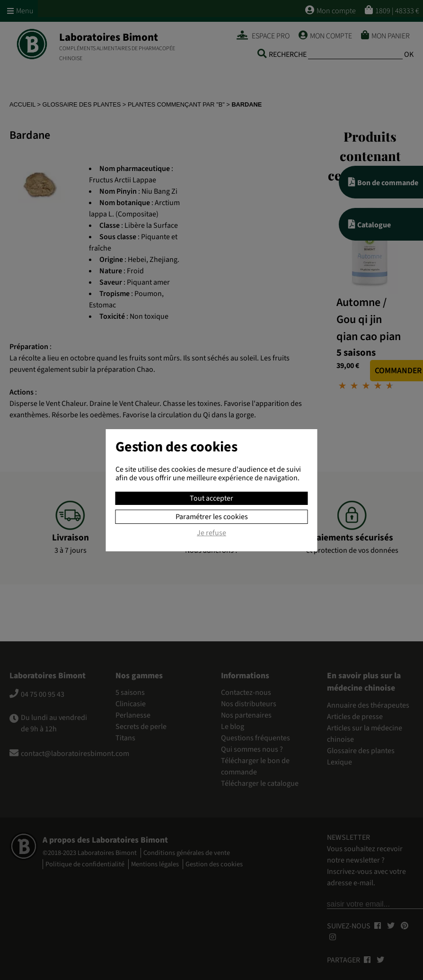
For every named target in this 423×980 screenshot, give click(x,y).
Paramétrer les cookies (212, 517)
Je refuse (211, 533)
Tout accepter (211, 498)
